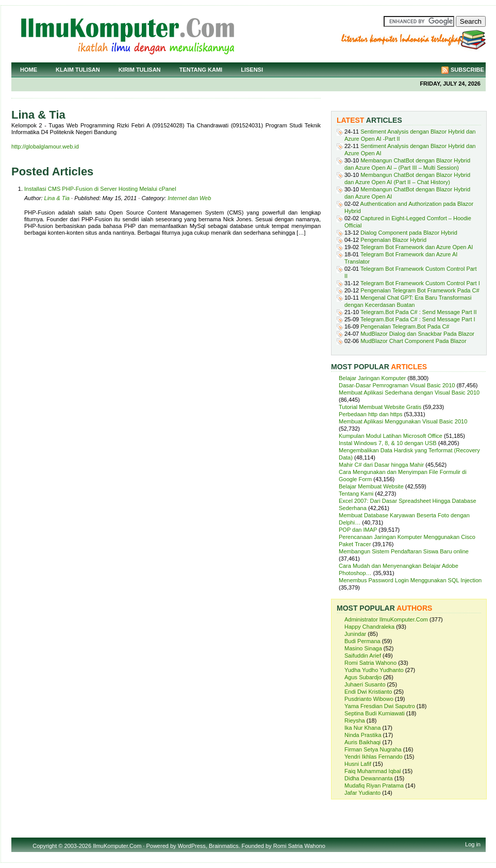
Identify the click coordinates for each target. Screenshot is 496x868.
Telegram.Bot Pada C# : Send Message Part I (418, 319)
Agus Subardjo (363, 677)
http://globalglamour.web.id (45, 146)
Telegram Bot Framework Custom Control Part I (420, 283)
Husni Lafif (358, 764)
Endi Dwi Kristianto (368, 692)
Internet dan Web (189, 198)
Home (29, 70)
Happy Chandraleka (369, 627)
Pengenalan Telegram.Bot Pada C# (405, 326)
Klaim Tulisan (78, 70)
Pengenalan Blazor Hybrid (393, 240)
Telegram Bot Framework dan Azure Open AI (417, 247)
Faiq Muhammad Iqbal (373, 771)
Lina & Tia (57, 198)
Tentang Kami (201, 70)
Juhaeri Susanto (365, 684)
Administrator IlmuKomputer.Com (386, 619)
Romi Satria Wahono (370, 663)
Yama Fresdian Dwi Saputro (380, 706)
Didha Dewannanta (369, 778)
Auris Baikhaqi (362, 742)
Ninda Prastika (363, 735)
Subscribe (467, 70)
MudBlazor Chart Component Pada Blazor (413, 341)
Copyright (45, 846)
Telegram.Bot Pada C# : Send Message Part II (419, 312)
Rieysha (355, 720)
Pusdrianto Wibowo (369, 699)
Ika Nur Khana (362, 728)
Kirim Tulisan (140, 70)
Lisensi (252, 70)
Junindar (355, 634)
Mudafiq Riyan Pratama (374, 785)
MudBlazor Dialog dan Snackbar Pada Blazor (417, 334)
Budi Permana (362, 641)
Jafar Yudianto (362, 793)
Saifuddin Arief (363, 656)
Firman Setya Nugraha (373, 749)
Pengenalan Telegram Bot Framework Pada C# (420, 290)
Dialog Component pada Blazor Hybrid (409, 233)
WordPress (192, 846)
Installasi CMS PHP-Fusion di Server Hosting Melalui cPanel (100, 189)
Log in (473, 844)
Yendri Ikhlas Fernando (374, 757)
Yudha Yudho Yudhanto (374, 670)
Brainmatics (224, 846)
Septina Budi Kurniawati (375, 713)
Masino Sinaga (363, 648)
